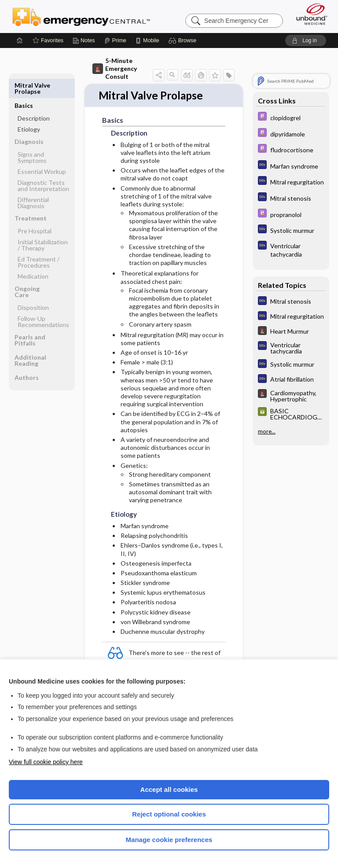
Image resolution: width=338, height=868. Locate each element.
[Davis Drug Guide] (291, 117)
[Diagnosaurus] (291, 166)
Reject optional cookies (169, 814)
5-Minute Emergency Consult (115, 68)
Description (34, 98)
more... (267, 431)
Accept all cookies (169, 789)
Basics (24, 85)
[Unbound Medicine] (309, 14)
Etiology (29, 109)
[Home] (20, 40)
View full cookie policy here (46, 762)
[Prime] (115, 40)
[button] (184, 40)
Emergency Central (81, 16)
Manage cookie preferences (169, 840)
